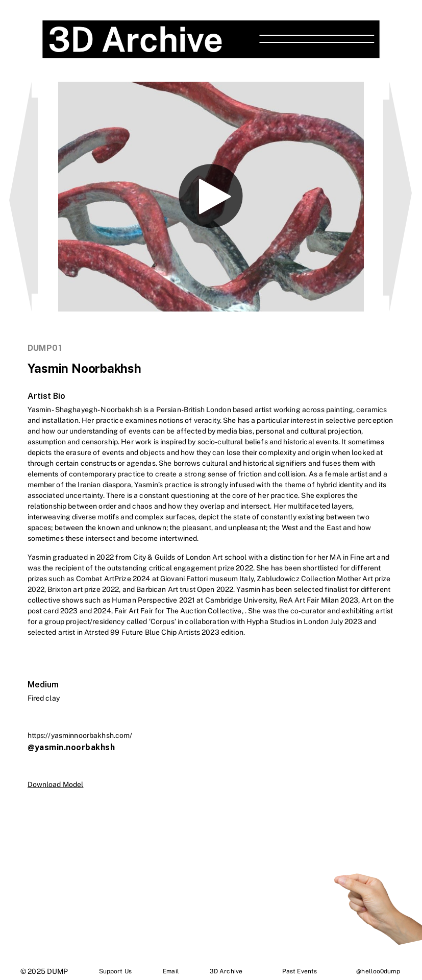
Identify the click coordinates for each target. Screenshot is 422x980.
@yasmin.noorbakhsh (71, 747)
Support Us (115, 971)
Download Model (56, 784)
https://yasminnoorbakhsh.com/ (80, 735)
